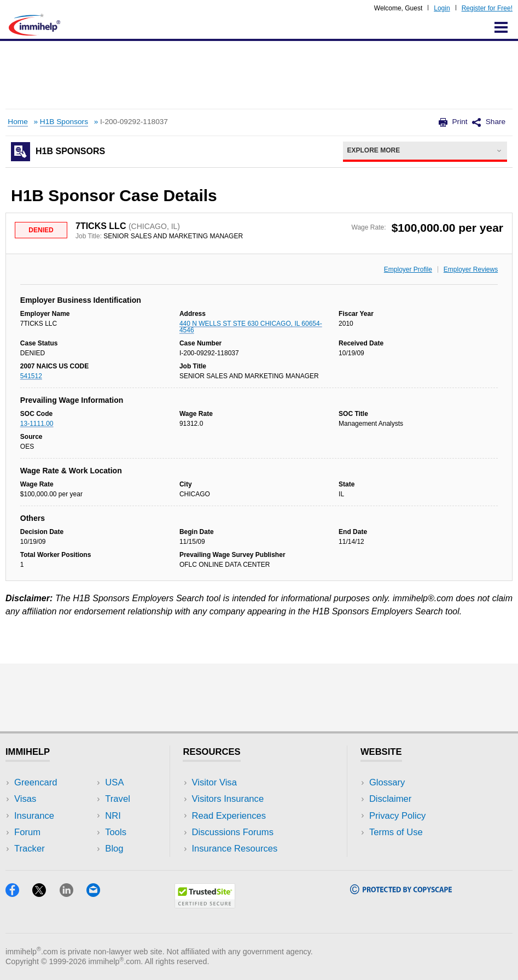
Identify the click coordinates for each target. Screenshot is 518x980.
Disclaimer (391, 799)
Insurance (34, 816)
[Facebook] (19, 893)
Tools (116, 832)
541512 (31, 376)
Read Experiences (229, 816)
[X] (46, 893)
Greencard (36, 782)
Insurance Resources (234, 849)
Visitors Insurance (228, 799)
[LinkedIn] (73, 893)
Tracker (30, 849)
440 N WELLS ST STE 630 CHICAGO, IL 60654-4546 (251, 327)
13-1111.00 (37, 424)
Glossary (387, 782)
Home (18, 122)
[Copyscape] (401, 891)
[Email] (98, 893)
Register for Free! (487, 8)
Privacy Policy (397, 816)
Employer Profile (408, 269)
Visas (25, 799)
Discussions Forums (232, 832)
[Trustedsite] (205, 905)
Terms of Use (396, 832)
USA (114, 782)
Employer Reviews (471, 269)
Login (442, 8)
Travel (118, 799)
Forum (27, 832)
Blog (114, 849)
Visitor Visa (214, 782)
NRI (113, 816)
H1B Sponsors (64, 122)
